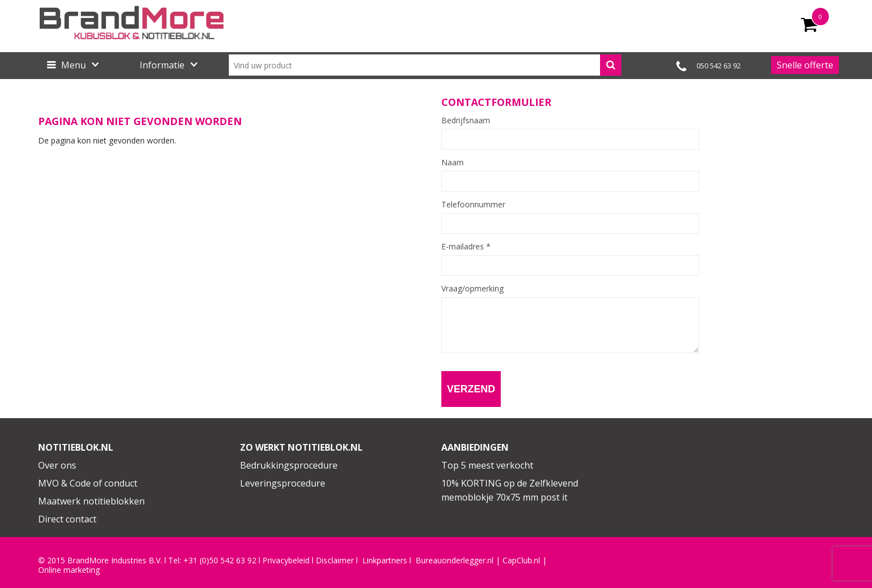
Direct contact (67, 519)
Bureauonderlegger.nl (455, 561)
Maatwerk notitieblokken (91, 501)
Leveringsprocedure (283, 483)
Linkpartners (385, 561)
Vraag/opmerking (472, 289)
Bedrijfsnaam (466, 121)
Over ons (57, 465)
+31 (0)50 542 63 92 (220, 561)
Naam (453, 163)
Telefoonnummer (473, 205)
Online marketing (69, 570)
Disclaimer (335, 561)
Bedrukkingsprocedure (289, 465)
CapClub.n (520, 561)
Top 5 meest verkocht (487, 465)
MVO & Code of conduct (88, 483)
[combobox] (425, 65)
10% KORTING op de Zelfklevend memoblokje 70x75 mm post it (510, 490)
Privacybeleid (286, 561)
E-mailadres (466, 247)
